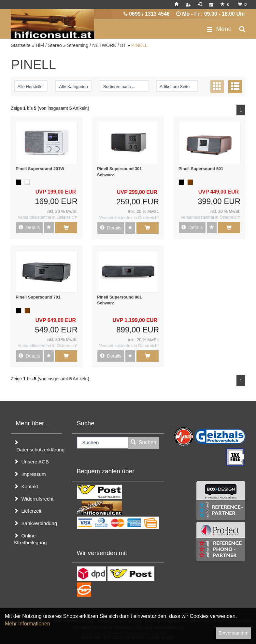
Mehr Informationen (28, 624)
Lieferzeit (28, 511)
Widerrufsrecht (34, 499)
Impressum (30, 474)
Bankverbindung (35, 523)
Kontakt (26, 486)
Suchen (143, 442)
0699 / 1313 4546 (147, 14)
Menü (219, 29)
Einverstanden (234, 633)
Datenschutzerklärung (38, 446)
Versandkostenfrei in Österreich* (48, 217)
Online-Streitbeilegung (30, 539)
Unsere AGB (31, 462)
